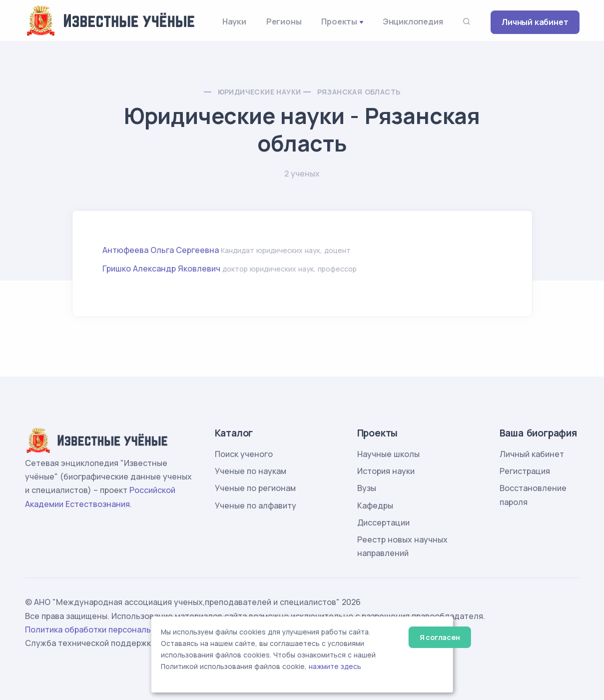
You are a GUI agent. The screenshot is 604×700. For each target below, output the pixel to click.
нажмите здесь (335, 666)
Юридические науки (260, 92)
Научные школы (388, 454)
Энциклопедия (413, 21)
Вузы (367, 488)
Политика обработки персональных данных (111, 629)
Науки (234, 21)
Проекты (339, 21)
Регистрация (525, 471)
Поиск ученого (244, 454)
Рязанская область (359, 92)
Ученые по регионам (255, 488)
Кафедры (375, 505)
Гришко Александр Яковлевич (161, 268)
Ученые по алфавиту (256, 505)
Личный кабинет (535, 22)
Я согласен (440, 637)
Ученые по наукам (251, 471)
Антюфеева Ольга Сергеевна (161, 250)
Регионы (284, 21)
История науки (386, 471)
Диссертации (383, 522)
